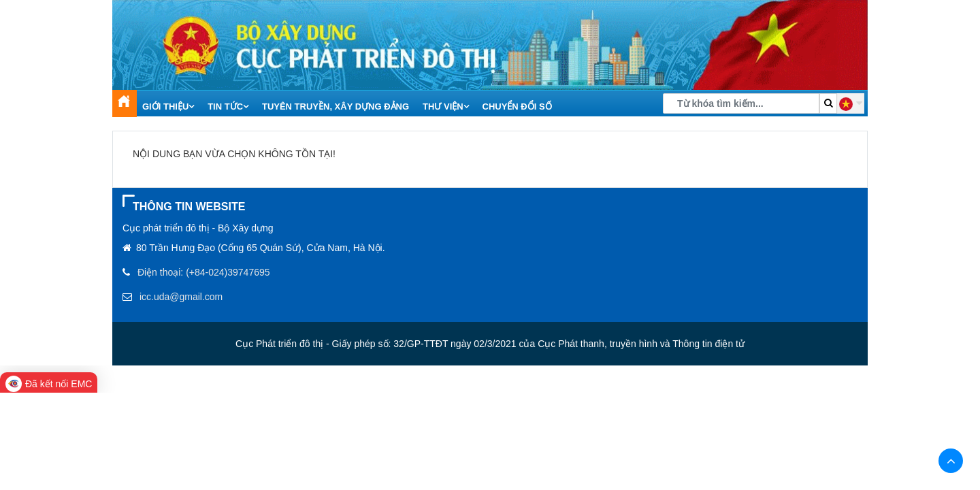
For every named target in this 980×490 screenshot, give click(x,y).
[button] (851, 103)
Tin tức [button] (228, 107)
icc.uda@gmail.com (181, 297)
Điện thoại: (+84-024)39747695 (204, 272)
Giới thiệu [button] (168, 107)
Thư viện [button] (446, 107)
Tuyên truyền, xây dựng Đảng (336, 107)
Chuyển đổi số (517, 107)
